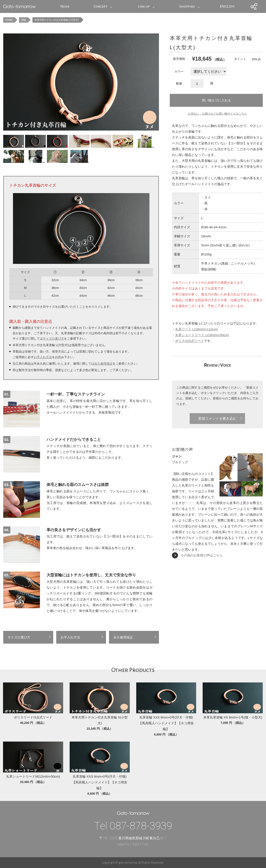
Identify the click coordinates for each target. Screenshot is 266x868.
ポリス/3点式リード (190, 341)
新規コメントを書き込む (217, 418)
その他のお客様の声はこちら (202, 555)
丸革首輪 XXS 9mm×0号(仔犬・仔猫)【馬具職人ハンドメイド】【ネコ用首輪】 (166, 723)
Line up (144, 6)
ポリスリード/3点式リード (33, 717)
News (65, 6)
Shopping (187, 6)
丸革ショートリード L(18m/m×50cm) (202, 335)
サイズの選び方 (53, 339)
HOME (9, 20)
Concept (100, 6)
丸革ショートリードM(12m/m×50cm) (33, 776)
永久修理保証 (103, 364)
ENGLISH (227, 6)
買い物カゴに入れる (216, 100)
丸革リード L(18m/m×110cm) (196, 329)
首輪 (24, 20)
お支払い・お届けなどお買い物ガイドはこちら (217, 114)
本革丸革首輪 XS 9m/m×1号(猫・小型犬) (233, 717)
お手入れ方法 (43, 357)
